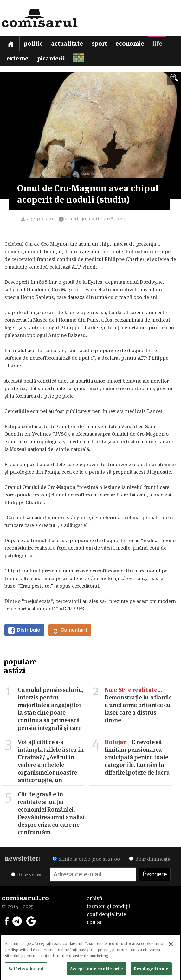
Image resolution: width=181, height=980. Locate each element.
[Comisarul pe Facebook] (7, 920)
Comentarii (69, 630)
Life (157, 44)
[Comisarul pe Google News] (31, 920)
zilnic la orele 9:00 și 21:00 (86, 859)
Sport (99, 44)
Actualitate (67, 44)
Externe (17, 58)
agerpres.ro (40, 219)
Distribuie (24, 630)
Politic (33, 44)
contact (95, 922)
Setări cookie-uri (26, 971)
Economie (130, 44)
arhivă (95, 898)
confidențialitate (107, 914)
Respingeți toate (151, 971)
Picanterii (51, 58)
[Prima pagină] (11, 43)
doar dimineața (150, 859)
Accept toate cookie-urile (97, 971)
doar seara (26, 875)
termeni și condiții (109, 906)
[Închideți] (171, 946)
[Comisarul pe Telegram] (17, 920)
